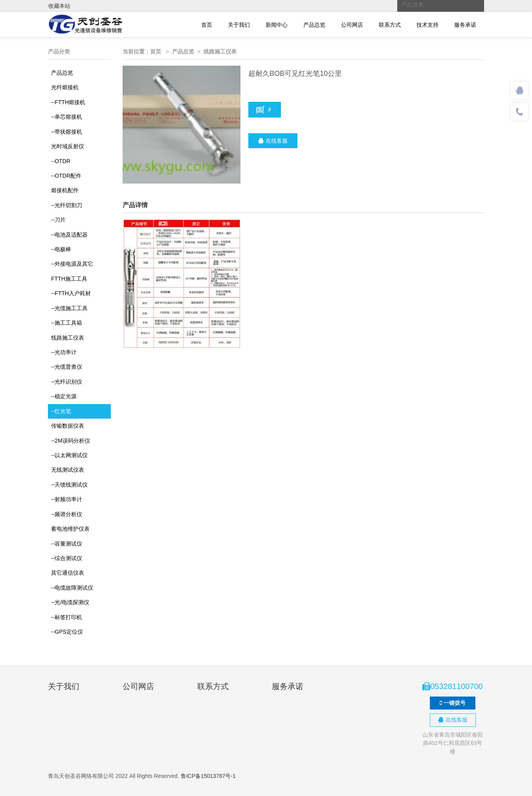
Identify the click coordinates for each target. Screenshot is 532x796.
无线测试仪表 (68, 470)
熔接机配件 (65, 190)
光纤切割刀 (67, 205)
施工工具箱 (67, 323)
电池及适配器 (69, 235)
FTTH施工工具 (69, 279)
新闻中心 (277, 25)
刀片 (58, 220)
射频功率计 (67, 499)
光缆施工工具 (69, 308)
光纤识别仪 (67, 382)
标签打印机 (67, 617)
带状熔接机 (67, 132)
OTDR (61, 161)
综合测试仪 (67, 558)
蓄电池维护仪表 (70, 529)
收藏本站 (59, 6)
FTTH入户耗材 (71, 293)
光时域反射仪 (68, 146)
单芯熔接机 (67, 117)
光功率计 (64, 352)
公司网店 (352, 25)
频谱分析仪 (67, 514)
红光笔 (61, 411)
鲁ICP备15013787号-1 (208, 776)
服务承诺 (465, 25)
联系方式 (390, 25)
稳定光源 (64, 396)
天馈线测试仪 (69, 485)
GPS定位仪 (67, 632)
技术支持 (427, 25)
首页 (207, 25)
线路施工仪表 (68, 338)
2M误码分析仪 (71, 441)
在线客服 (273, 141)
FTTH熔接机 (68, 102)
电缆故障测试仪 (72, 588)
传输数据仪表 (68, 426)
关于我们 (239, 25)
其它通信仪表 (68, 573)
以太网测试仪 (69, 455)
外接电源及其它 (72, 264)
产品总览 (314, 25)
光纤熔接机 (65, 87)
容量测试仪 (67, 544)
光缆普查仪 (67, 367)
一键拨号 (453, 703)
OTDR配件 (66, 176)
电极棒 (61, 249)
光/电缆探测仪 (70, 602)
